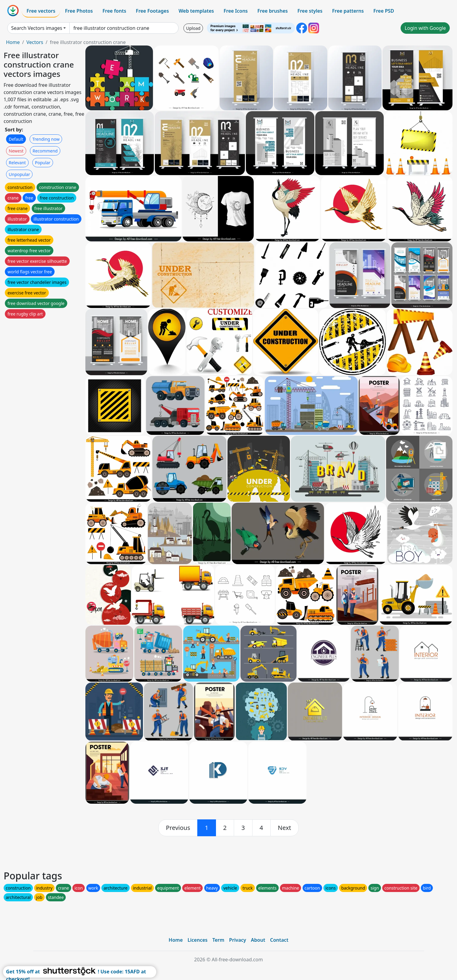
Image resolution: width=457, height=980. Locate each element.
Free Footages (152, 11)
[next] (284, 828)
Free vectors (41, 11)
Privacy (238, 940)
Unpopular (19, 174)
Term (218, 940)
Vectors (35, 42)
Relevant (17, 163)
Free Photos (79, 11)
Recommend (45, 151)
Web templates (196, 11)
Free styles (310, 11)
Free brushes (273, 11)
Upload (193, 28)
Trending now (46, 139)
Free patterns (348, 11)
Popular (43, 163)
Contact (279, 940)
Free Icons (236, 11)
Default (16, 139)
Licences (198, 940)
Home (13, 42)
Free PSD (384, 11)
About (258, 940)
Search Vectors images (37, 28)
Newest (16, 151)
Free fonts (114, 11)
